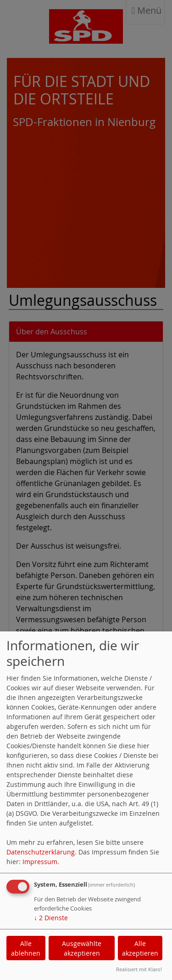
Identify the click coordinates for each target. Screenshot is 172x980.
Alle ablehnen (26, 948)
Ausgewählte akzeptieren (82, 948)
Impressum (40, 862)
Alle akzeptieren (140, 948)
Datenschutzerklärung (41, 852)
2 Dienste (51, 918)
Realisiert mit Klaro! (139, 969)
